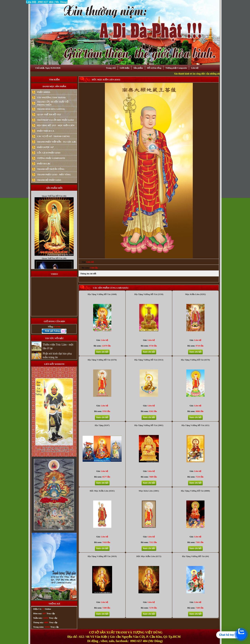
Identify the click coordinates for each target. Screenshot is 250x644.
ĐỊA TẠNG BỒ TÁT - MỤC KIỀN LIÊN (56, 125)
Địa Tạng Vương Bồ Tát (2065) (149, 425)
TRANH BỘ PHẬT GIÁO (49, 180)
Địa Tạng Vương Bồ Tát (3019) (102, 556)
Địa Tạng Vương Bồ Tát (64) (195, 556)
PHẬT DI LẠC (44, 164)
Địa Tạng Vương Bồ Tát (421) (195, 425)
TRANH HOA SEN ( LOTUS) (51, 109)
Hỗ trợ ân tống (154, 68)
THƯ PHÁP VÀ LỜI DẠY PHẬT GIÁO (55, 120)
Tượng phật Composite (176, 68)
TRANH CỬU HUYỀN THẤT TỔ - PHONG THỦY (53, 103)
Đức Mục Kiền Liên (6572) (149, 556)
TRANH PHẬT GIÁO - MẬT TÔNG (54, 175)
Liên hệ (195, 68)
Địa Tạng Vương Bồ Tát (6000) (195, 491)
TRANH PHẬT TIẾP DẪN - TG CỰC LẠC (57, 142)
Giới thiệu (125, 68)
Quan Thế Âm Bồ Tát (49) (54, 264)
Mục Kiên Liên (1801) (149, 491)
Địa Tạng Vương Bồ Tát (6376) (102, 360)
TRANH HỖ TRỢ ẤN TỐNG (51, 169)
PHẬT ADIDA (44, 92)
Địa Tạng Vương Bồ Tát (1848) (102, 294)
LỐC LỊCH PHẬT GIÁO (49, 153)
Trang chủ (111, 68)
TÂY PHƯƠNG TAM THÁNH (51, 97)
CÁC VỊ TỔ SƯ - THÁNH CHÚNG (54, 136)
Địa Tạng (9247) (102, 425)
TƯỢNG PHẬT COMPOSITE (51, 158)
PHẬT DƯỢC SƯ (45, 147)
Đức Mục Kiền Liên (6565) (102, 491)
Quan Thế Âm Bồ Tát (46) (54, 202)
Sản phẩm (138, 68)
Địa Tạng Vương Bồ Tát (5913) (149, 360)
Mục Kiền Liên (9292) (195, 294)
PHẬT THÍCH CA (46, 131)
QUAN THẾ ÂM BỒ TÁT (49, 114)
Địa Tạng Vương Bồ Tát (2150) (149, 294)
